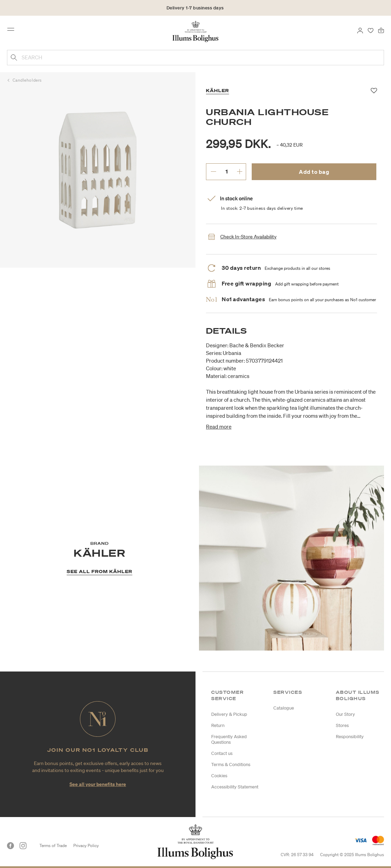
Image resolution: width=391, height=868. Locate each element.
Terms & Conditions (231, 765)
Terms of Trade (53, 845)
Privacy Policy (86, 845)
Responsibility (350, 737)
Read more (219, 426)
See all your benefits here (98, 784)
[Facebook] (10, 846)
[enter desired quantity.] (226, 171)
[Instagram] (23, 846)
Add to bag (314, 172)
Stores (342, 725)
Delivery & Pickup (229, 714)
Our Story (345, 714)
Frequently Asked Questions (229, 739)
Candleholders (27, 80)
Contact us (222, 753)
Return (218, 725)
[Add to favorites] (374, 91)
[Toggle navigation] (13, 31)
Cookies (219, 776)
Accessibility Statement (235, 787)
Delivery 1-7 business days (195, 8)
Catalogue (284, 708)
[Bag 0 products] (381, 30)
